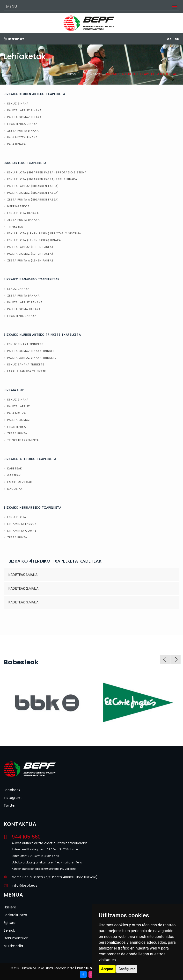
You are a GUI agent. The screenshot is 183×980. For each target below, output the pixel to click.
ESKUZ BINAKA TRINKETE (25, 344)
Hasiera (10, 907)
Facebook (12, 790)
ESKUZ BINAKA (18, 104)
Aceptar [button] (107, 969)
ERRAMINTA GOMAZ (22, 531)
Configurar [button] (127, 969)
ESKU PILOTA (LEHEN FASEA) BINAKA (34, 240)
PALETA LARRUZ (19, 406)
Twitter (10, 805)
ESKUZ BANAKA (18, 289)
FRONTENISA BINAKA (22, 124)
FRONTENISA (17, 427)
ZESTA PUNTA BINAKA (23, 131)
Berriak (9, 930)
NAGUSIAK (15, 489)
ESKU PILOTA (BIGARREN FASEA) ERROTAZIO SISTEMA (47, 172)
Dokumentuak (16, 938)
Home (71, 74)
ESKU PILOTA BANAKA (23, 213)
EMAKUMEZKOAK (20, 482)
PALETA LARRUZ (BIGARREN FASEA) (33, 186)
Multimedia (13, 946)
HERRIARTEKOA (18, 206)
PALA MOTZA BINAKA (22, 137)
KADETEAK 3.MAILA (23, 602)
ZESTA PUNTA (17, 433)
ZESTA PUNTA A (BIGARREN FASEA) (33, 200)
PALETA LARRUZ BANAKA (25, 302)
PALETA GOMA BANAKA (24, 309)
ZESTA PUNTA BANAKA (23, 220)
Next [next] (176, 660)
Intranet (14, 39)
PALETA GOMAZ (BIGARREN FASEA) (33, 193)
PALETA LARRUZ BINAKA (24, 110)
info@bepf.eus (25, 885)
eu (177, 39)
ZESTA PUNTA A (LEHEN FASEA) (30, 260)
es (169, 39)
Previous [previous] (165, 660)
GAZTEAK (14, 475)
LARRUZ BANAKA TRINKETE (27, 371)
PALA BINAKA (17, 144)
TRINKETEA (15, 227)
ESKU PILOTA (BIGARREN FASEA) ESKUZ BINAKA (42, 179)
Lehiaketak (91, 74)
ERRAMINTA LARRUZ (22, 524)
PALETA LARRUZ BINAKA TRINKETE (32, 358)
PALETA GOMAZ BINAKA (24, 117)
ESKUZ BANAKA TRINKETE (26, 364)
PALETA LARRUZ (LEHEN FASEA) (30, 247)
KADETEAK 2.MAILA (23, 588)
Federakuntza (15, 915)
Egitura (10, 923)
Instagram (13, 798)
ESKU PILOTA (17, 517)
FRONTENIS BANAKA (22, 316)
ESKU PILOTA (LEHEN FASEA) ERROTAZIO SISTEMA (44, 233)
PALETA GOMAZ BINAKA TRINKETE (32, 351)
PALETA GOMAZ (19, 420)
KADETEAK (15, 468)
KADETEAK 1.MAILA (23, 575)
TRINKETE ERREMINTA (23, 440)
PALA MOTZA (17, 413)
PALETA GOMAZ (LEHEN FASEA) (30, 254)
